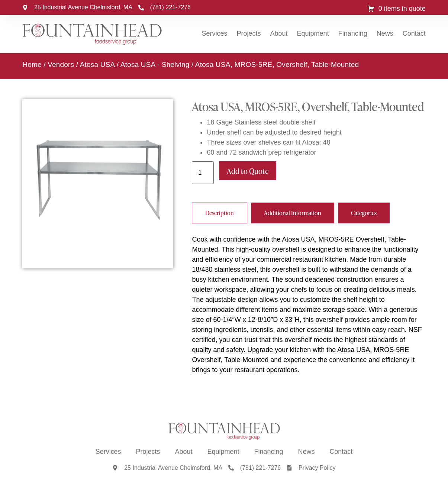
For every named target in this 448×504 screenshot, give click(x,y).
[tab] (220, 213)
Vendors (61, 64)
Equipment (313, 33)
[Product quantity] (203, 172)
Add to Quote (248, 171)
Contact (414, 33)
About (279, 33)
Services (214, 33)
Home (32, 64)
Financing (353, 33)
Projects (249, 33)
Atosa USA (97, 64)
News (385, 33)
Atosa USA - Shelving (155, 64)
